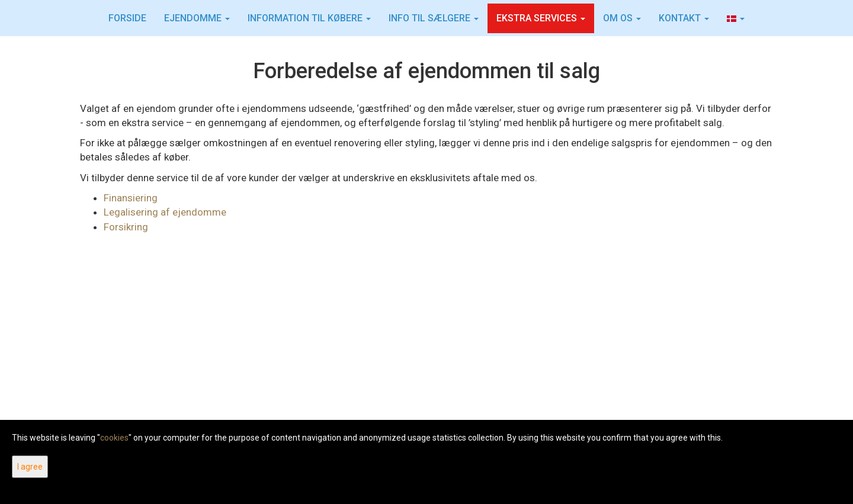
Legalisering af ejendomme (165, 212)
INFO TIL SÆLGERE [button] (434, 18)
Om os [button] (622, 18)
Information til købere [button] (309, 18)
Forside (127, 18)
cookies (114, 438)
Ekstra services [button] (541, 18)
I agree (30, 467)
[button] (736, 18)
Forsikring (126, 227)
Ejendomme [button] (197, 18)
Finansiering (131, 198)
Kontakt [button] (684, 18)
